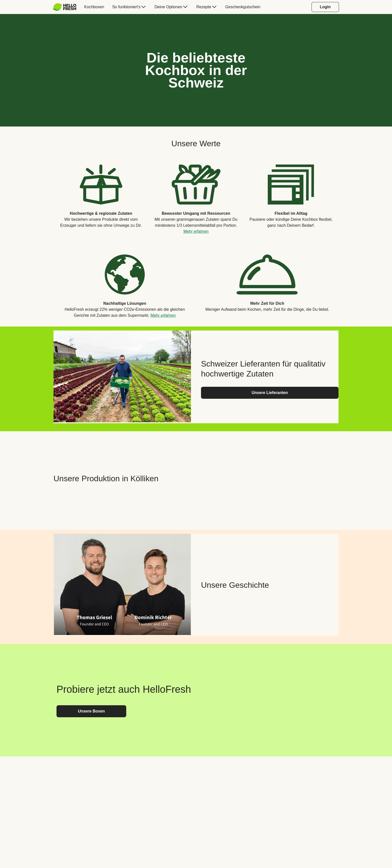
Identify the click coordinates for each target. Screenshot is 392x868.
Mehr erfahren (196, 231)
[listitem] (101, 195)
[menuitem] (67, 7)
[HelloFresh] (65, 7)
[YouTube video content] (270, 479)
